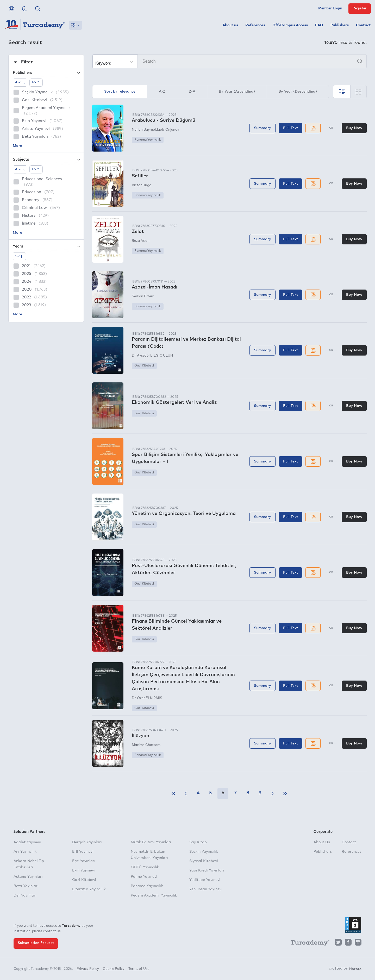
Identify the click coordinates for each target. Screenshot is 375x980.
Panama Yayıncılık (148, 140)
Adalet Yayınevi (27, 842)
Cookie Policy (114, 969)
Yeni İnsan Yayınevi (206, 889)
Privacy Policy (88, 969)
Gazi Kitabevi (144, 366)
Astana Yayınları (28, 877)
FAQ (319, 25)
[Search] (229, 61)
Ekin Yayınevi (83, 870)
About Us (322, 842)
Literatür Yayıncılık (89, 889)
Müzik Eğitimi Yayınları (151, 842)
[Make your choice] (115, 62)
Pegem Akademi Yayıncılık (154, 895)
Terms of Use (139, 969)
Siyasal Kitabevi (204, 861)
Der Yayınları (25, 895)
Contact (363, 25)
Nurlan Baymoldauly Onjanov (155, 130)
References (255, 25)
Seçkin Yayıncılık (204, 852)
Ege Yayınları (84, 861)
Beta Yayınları (26, 886)
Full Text (290, 128)
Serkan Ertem (143, 296)
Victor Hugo (142, 185)
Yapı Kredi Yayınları (207, 870)
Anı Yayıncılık (25, 852)
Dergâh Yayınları (87, 842)
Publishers (340, 25)
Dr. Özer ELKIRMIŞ (147, 698)
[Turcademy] (308, 943)
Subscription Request (36, 943)
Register (360, 8)
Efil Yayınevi (83, 852)
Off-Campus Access (290, 25)
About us (230, 25)
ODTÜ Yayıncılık (145, 867)
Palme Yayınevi (144, 877)
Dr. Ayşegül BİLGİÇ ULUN (152, 356)
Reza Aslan (141, 241)
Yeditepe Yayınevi (205, 880)
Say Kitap (198, 842)
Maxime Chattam (146, 745)
